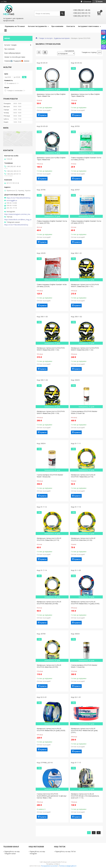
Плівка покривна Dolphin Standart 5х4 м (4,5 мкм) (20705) (86, 159)
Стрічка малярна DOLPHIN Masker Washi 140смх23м (50, 476)
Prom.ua (64, 862)
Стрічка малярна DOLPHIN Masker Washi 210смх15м (84, 412)
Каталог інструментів (37, 26)
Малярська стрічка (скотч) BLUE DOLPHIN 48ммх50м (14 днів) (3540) (85, 603)
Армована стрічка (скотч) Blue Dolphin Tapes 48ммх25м (85, 95)
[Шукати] (62, 13)
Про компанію (57, 26)
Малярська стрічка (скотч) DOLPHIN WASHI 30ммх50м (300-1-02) (85, 349)
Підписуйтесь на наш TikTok (65, 851)
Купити (43, 115)
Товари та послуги (46, 38)
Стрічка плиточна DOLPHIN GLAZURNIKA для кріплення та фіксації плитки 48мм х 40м (52, 796)
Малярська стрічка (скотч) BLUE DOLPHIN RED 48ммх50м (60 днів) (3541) (84, 730)
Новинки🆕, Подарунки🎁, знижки (17, 61)
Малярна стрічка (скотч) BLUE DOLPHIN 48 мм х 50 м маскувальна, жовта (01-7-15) (85, 796)
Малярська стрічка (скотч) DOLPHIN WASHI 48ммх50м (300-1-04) (51, 412)
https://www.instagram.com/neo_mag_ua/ (18, 214)
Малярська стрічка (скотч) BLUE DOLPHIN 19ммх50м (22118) (83, 476)
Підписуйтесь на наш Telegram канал (12, 852)
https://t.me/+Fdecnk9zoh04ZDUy (18, 198)
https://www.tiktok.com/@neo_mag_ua (18, 220)
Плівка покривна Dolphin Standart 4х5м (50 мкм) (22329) (52, 285)
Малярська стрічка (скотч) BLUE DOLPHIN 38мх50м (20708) (49, 603)
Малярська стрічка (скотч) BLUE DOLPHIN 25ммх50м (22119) (49, 539)
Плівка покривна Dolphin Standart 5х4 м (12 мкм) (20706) (52, 222)
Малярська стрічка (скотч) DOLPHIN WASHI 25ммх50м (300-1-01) (85, 285)
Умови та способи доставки (15, 57)
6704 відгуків (87, 1)
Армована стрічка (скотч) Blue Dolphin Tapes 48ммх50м (51, 159)
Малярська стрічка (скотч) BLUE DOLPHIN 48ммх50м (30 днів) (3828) (51, 729)
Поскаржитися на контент (49, 866)
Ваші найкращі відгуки (12, 53)
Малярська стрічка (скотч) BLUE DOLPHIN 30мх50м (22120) (83, 539)
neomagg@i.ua (12, 200)
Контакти (71, 26)
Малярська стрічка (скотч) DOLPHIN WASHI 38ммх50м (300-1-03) (51, 349)
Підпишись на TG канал (15, 26)
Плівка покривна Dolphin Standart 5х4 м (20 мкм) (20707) (86, 222)
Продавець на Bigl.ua (53, 864)
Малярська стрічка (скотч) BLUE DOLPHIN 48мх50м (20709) (49, 666)
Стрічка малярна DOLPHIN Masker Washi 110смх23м (84, 666)
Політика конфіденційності (68, 866)
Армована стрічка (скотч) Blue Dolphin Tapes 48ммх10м (51, 95)
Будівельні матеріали (62, 38)
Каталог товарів (10, 45)
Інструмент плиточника (88, 26)
